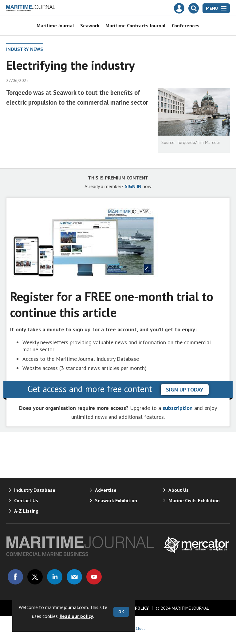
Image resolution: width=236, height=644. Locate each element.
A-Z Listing (26, 511)
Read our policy (76, 616)
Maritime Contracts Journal (136, 25)
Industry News (25, 49)
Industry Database (35, 490)
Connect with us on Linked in (55, 577)
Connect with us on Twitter (35, 577)
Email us (74, 577)
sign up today (185, 389)
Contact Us (26, 500)
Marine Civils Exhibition (194, 500)
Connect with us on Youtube (94, 577)
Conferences (186, 25)
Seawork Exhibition (116, 500)
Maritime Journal (55, 25)
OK (121, 612)
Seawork (90, 25)
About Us (179, 490)
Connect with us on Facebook (15, 577)
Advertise (106, 490)
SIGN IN (133, 186)
